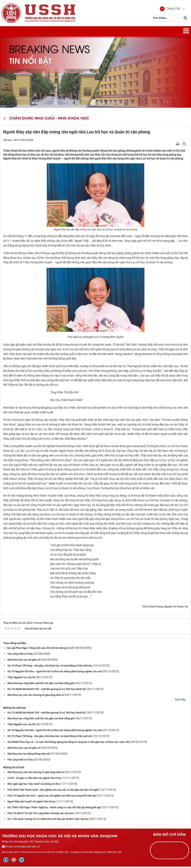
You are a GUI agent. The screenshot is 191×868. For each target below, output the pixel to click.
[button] (170, 9)
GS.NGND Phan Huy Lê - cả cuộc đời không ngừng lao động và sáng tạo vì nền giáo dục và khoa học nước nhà (69, 743)
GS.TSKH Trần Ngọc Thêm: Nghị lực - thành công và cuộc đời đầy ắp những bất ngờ (54, 809)
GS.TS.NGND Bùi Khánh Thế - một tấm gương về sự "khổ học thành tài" (47, 690)
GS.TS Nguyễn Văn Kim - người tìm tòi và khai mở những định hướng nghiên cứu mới (55, 673)
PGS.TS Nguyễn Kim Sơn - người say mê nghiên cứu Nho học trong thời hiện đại (52, 797)
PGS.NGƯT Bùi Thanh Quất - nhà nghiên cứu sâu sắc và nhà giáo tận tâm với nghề (53, 791)
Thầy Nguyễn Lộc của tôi (21, 678)
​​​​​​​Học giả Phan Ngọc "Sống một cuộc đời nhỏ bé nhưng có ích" (40, 649)
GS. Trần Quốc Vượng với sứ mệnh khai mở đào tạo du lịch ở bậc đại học (48, 820)
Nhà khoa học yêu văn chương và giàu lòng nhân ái (36, 696)
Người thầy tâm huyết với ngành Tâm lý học (32, 803)
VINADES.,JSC (114, 854)
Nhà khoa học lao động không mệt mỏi (29, 755)
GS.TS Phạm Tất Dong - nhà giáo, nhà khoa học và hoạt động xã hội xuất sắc (50, 667)
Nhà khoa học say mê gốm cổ (24, 661)
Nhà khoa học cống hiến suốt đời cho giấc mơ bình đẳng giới (41, 684)
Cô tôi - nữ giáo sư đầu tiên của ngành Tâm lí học (35, 779)
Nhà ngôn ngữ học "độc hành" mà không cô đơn (34, 785)
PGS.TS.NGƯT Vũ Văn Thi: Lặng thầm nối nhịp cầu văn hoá (40, 814)
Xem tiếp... (181, 701)
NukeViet (88, 854)
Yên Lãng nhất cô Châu (20, 655)
